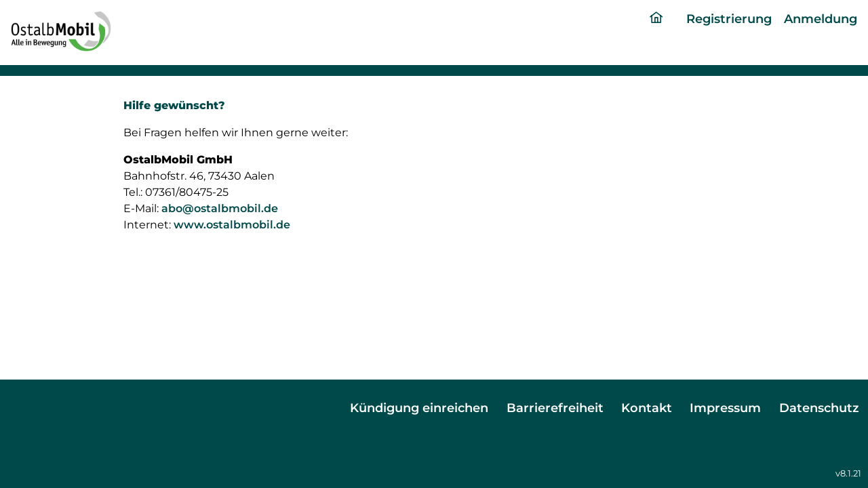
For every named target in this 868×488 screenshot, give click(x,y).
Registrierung (729, 19)
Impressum (725, 408)
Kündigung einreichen (419, 408)
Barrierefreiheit (555, 408)
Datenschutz (819, 408)
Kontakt (647, 408)
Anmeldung (821, 19)
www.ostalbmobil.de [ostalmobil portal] (232, 225)
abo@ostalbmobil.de (220, 208)
